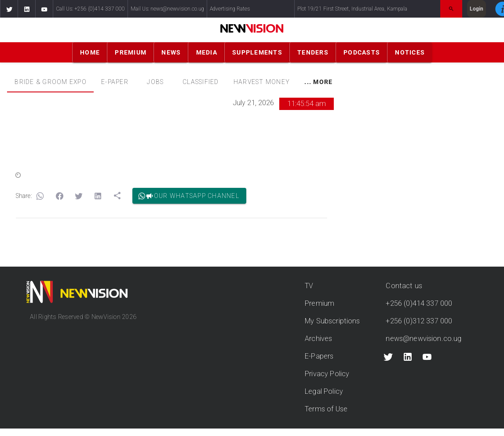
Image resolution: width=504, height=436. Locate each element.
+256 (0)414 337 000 (419, 303)
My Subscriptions (332, 321)
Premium (320, 303)
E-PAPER (115, 82)
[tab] (50, 82)
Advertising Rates (230, 9)
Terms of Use (326, 409)
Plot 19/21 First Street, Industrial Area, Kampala (352, 9)
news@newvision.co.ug (424, 339)
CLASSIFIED (201, 82)
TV (309, 286)
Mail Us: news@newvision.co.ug (167, 9)
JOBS (155, 82)
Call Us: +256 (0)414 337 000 (90, 9)
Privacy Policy (327, 374)
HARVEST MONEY (262, 82)
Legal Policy (324, 391)
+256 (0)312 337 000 (419, 321)
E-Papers (319, 356)
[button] (9, 9)
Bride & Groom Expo (51, 82)
